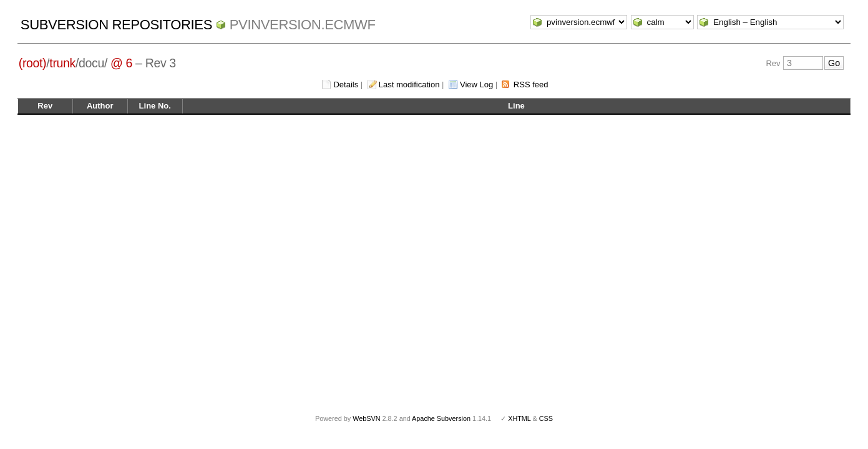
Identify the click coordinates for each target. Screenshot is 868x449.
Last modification (409, 84)
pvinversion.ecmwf (303, 25)
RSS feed (531, 84)
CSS (546, 418)
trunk (62, 63)
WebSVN (366, 418)
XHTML (519, 418)
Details (346, 84)
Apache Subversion (441, 418)
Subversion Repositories (116, 25)
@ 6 (121, 63)
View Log (476, 84)
